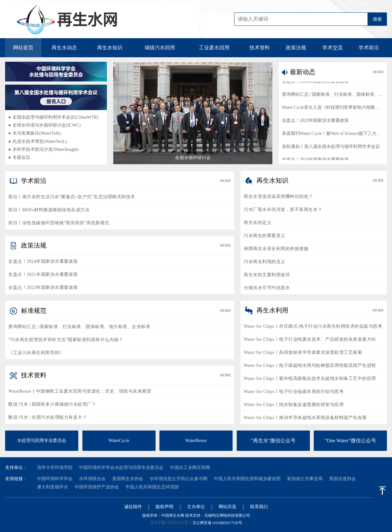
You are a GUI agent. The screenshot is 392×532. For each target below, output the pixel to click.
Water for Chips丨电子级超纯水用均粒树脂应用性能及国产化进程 (310, 365)
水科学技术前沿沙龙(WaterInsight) (43, 149)
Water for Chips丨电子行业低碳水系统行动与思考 (294, 392)
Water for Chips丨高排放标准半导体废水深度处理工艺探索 (303, 352)
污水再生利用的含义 (265, 262)
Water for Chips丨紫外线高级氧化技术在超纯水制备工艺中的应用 (310, 378)
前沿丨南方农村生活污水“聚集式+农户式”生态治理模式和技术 (72, 197)
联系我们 (259, 507)
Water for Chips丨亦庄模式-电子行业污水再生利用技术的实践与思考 (313, 326)
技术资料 (260, 48)
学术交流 (332, 48)
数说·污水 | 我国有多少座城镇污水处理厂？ (52, 404)
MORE (378, 72)
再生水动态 (64, 48)
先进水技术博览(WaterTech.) (38, 141)
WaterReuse (196, 441)
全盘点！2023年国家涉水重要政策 (315, 122)
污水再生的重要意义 (265, 236)
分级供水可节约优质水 (267, 288)
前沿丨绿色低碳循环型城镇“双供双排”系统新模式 (59, 223)
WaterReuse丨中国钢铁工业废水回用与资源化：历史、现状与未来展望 (80, 391)
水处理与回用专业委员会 (42, 441)
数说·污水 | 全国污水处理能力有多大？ (48, 417)
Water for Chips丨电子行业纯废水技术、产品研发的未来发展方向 (310, 339)
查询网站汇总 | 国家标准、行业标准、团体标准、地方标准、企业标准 (333, 96)
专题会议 (19, 157)
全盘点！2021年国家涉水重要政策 (43, 274)
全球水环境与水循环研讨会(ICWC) (44, 125)
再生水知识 (110, 48)
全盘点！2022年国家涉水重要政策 (43, 287)
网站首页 (23, 48)
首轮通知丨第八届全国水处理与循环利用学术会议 (331, 148)
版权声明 (164, 507)
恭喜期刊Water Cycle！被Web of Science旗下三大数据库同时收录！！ (333, 135)
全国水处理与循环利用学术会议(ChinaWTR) (53, 117)
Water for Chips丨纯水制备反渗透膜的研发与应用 (294, 405)
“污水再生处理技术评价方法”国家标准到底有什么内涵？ (66, 340)
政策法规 (296, 48)
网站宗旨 (227, 507)
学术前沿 (369, 48)
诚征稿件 (133, 507)
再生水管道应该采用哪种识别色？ (278, 196)
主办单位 (196, 507)
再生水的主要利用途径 (267, 275)
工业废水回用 (214, 48)
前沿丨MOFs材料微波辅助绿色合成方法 (49, 210)
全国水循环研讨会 (193, 158)
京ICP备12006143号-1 (171, 523)
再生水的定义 (258, 223)
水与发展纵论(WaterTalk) (35, 133)
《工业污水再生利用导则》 (36, 353)
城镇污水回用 (160, 48)
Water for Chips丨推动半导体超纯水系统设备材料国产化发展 (305, 418)
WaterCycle (119, 441)
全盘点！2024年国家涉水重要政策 (315, 83)
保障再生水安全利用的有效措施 (276, 249)
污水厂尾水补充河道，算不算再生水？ (283, 210)
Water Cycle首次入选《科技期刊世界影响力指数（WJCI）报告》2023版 (333, 109)
